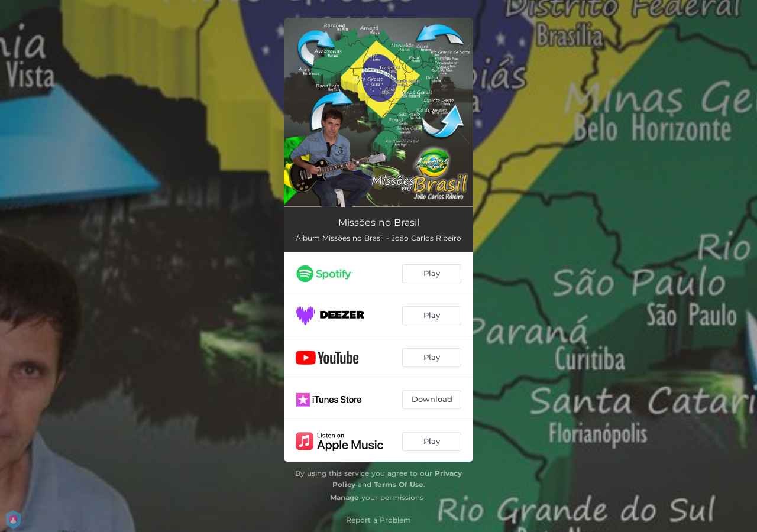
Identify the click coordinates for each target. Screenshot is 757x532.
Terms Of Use (399, 484)
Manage (344, 497)
